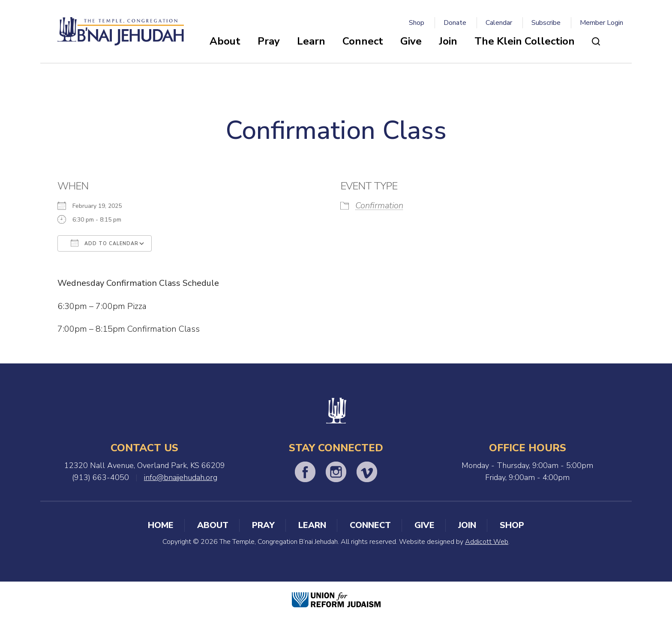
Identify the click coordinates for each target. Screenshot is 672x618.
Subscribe (546, 23)
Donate (455, 23)
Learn (311, 41)
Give (411, 41)
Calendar (499, 23)
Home (161, 525)
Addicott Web (487, 542)
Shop (417, 23)
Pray (269, 41)
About (225, 41)
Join (448, 41)
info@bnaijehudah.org (181, 477)
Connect (363, 41)
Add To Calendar (105, 243)
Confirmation (379, 205)
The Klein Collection (525, 41)
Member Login (601, 23)
